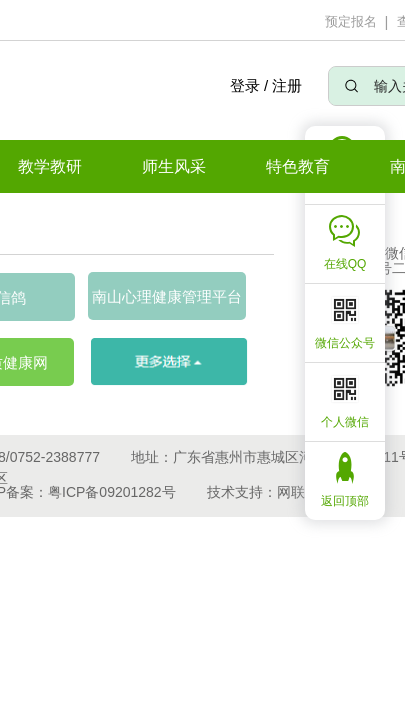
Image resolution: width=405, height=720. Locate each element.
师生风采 (174, 166)
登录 (244, 85)
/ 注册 (283, 85)
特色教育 (298, 166)
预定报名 (351, 21)
